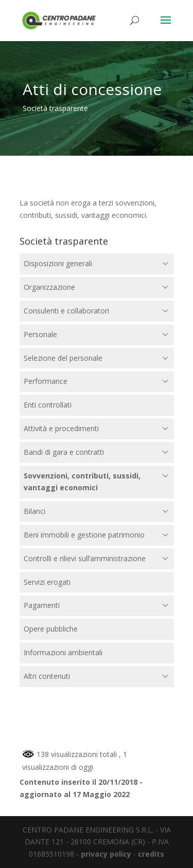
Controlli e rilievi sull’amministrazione (85, 558)
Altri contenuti (47, 676)
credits (151, 854)
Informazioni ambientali (63, 652)
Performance (46, 381)
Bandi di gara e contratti (64, 452)
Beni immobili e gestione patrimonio (84, 535)
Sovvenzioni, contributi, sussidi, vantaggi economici (82, 482)
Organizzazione (49, 287)
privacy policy (106, 854)
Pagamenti (42, 605)
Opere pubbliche (51, 629)
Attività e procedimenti (61, 428)
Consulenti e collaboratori (66, 311)
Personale (40, 334)
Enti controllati (48, 405)
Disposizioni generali (58, 263)
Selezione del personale (63, 358)
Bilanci (34, 511)
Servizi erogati (47, 582)
